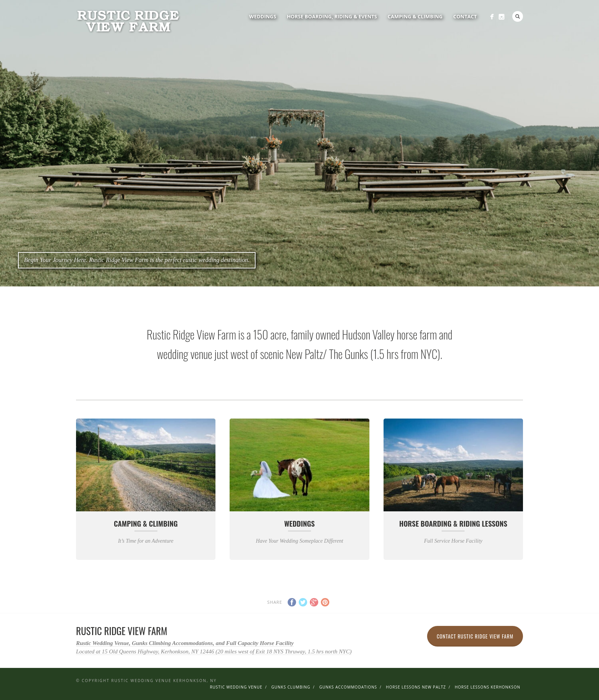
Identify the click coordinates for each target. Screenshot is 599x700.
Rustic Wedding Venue (236, 687)
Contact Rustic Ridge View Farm (475, 636)
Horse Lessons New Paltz (416, 687)
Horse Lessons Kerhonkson (487, 687)
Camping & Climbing (415, 16)
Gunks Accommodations (348, 687)
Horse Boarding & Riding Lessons (453, 523)
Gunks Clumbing (291, 687)
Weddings (263, 16)
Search (518, 16)
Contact (465, 16)
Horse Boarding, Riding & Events (332, 16)
